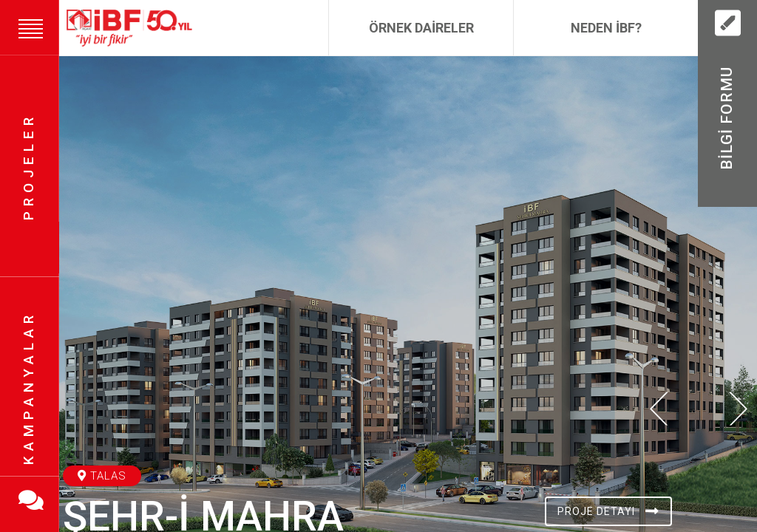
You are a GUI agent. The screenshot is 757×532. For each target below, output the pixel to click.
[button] (659, 500)
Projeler (28, 166)
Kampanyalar (28, 388)
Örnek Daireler (421, 28)
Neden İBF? (606, 28)
